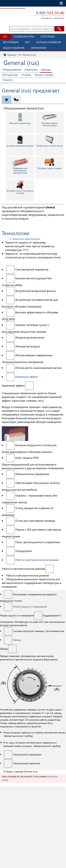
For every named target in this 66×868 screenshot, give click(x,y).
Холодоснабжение (49, 42)
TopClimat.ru (12, 14)
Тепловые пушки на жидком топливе (20, 187)
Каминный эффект (27, 377)
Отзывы (26, 75)
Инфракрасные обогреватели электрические (20, 166)
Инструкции (10, 75)
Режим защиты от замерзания (30, 607)
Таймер (17, 640)
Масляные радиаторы (20, 118)
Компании (31, 69)
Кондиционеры (24, 36)
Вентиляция (11, 42)
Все (5, 36)
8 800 (50, 13)
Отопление (48, 36)
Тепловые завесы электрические (49, 120)
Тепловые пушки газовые (50, 163)
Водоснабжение (14, 48)
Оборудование (12, 69)
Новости (8, 80)
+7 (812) (58, 18)
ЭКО (27, 42)
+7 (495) (46, 18)
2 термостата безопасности (25, 239)
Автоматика (39, 48)
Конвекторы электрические (50, 141)
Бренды (46, 69)
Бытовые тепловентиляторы (20, 141)
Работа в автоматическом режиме (37, 560)
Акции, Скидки (44, 75)
